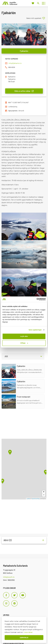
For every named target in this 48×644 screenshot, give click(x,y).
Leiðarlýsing (13, 107)
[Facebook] (6, 595)
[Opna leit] (38, 3)
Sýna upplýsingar (35, 330)
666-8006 (12, 67)
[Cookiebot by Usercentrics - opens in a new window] (37, 299)
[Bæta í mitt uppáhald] (36, 18)
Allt (6, 356)
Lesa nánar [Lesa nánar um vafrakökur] (28, 632)
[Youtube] (23, 595)
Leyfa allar (24, 336)
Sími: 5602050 (9, 580)
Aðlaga (24, 343)
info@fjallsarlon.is (15, 63)
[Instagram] (6, 603)
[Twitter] (14, 595)
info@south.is (9, 577)
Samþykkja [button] (24, 637)
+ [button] (44, 492)
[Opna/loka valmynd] (43, 3)
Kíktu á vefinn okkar (23, 91)
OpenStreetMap (36, 499)
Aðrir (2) (8, 540)
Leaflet (28, 499)
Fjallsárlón (24, 51)
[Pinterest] (14, 603)
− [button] (44, 495)
